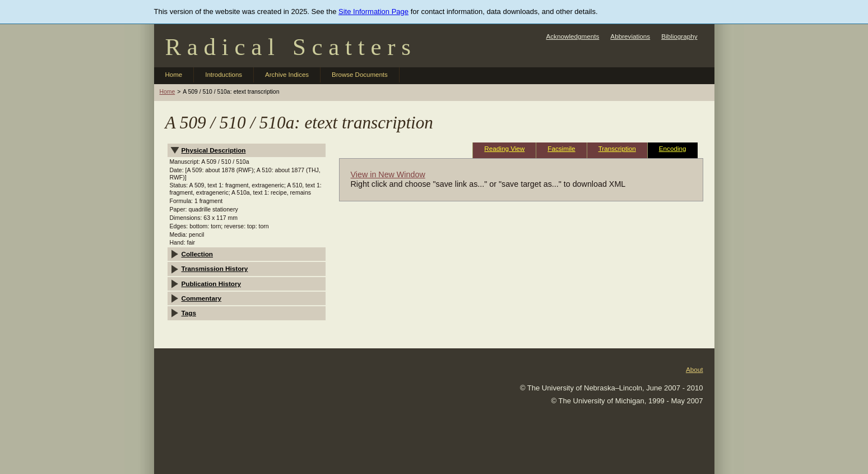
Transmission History (215, 268)
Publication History (212, 284)
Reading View (504, 148)
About (695, 369)
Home (174, 75)
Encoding (673, 148)
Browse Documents (360, 75)
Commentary (201, 298)
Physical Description (214, 150)
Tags (189, 313)
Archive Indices (287, 75)
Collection (198, 254)
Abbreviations (630, 36)
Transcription (617, 148)
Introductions (224, 75)
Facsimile (561, 148)
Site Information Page (373, 11)
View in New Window (388, 174)
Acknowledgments (572, 36)
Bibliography (679, 36)
